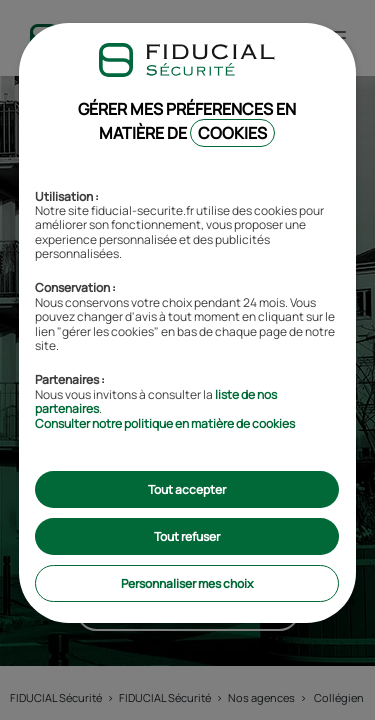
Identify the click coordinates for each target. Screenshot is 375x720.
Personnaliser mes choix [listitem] (187, 583)
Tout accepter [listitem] (187, 489)
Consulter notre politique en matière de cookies (165, 423)
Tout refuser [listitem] (187, 536)
